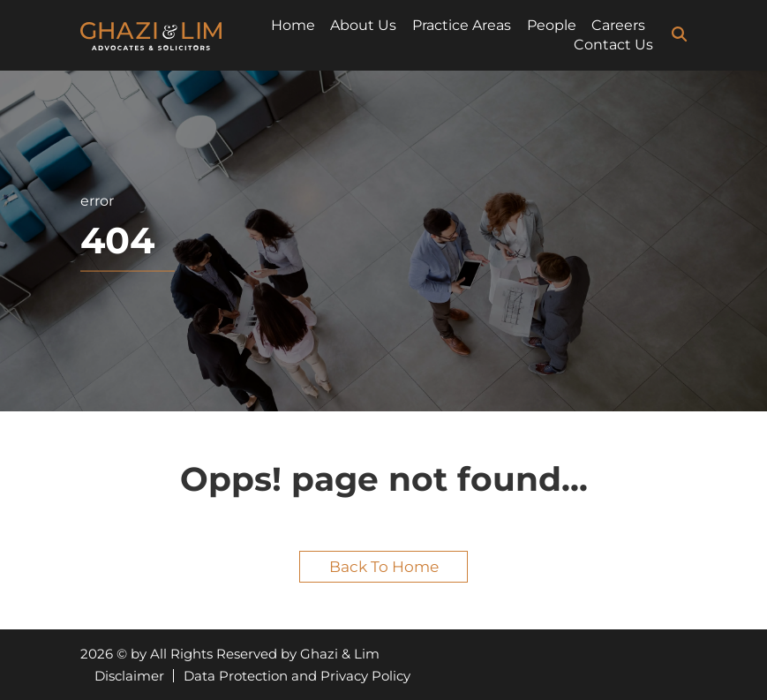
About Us (363, 25)
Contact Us (613, 45)
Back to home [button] (384, 566)
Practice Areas (462, 25)
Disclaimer (129, 676)
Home (293, 25)
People (552, 25)
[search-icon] (679, 34)
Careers (618, 25)
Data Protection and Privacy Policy (297, 676)
